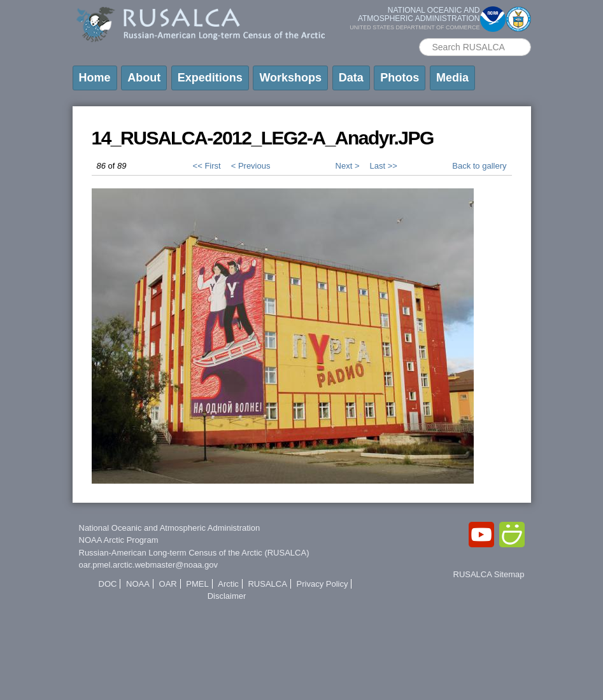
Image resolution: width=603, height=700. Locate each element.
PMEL (197, 584)
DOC (108, 584)
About (144, 78)
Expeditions (210, 78)
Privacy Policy (323, 584)
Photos (400, 78)
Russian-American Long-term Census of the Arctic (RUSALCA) (194, 553)
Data (351, 78)
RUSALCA (267, 584)
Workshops (290, 78)
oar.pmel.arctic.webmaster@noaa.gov (148, 565)
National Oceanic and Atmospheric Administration (170, 528)
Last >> (383, 166)
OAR (168, 584)
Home (95, 78)
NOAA (138, 584)
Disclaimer (227, 596)
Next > (348, 166)
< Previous (251, 166)
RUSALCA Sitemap (489, 574)
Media (452, 78)
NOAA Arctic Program (119, 540)
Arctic (228, 584)
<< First (207, 166)
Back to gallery (479, 166)
